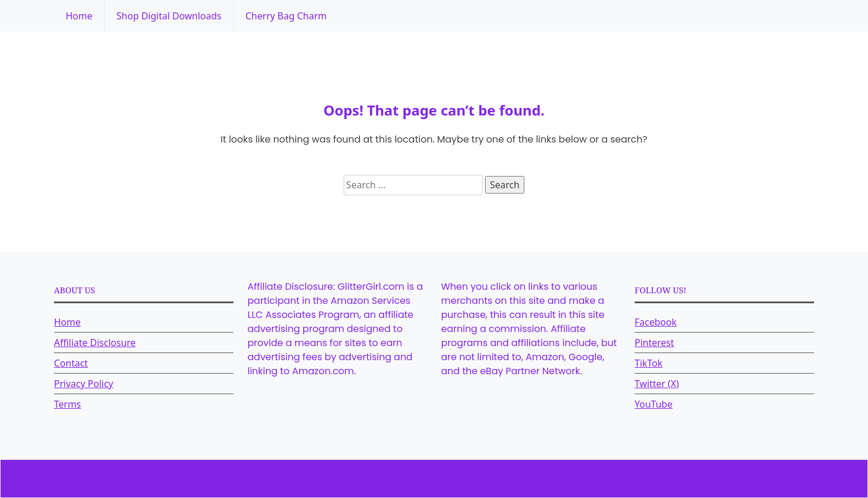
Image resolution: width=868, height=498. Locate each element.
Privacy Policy (84, 384)
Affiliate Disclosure (95, 343)
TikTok (649, 363)
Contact (71, 363)
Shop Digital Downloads (169, 16)
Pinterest (654, 343)
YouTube (654, 404)
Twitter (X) (657, 384)
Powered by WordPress (354, 479)
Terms (67, 404)
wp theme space (526, 479)
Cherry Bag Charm (286, 16)
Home (79, 16)
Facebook (656, 322)
